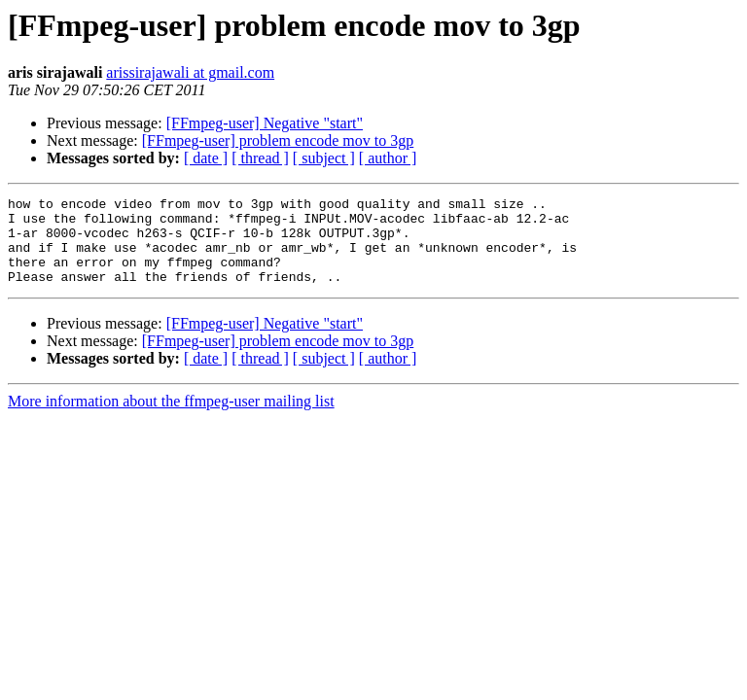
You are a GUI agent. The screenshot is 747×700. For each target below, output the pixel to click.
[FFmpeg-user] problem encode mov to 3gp (278, 140)
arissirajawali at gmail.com (190, 72)
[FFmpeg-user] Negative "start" (265, 123)
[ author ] (388, 158)
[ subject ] (324, 158)
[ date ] (206, 158)
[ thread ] (260, 158)
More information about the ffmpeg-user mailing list (171, 419)
